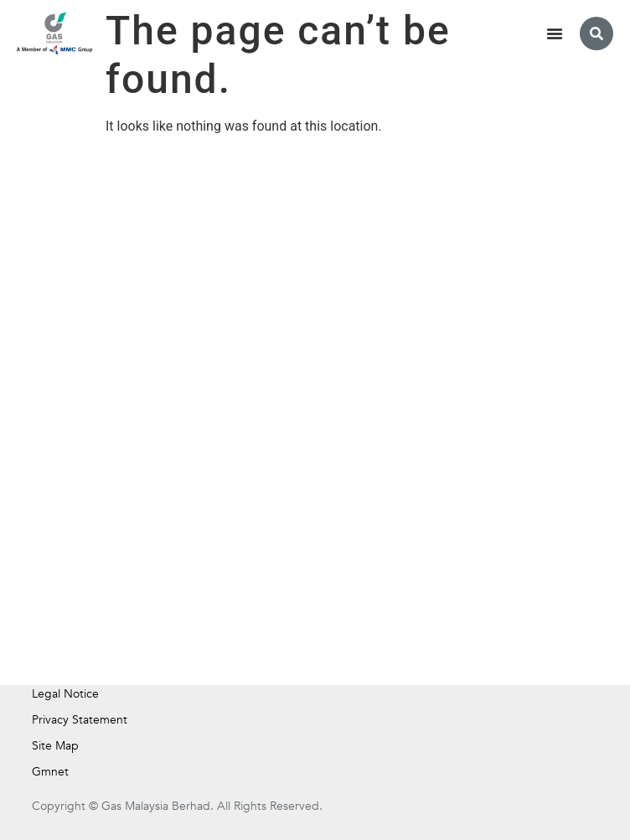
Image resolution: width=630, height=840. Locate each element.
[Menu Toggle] (555, 33)
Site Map (55, 746)
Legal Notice (65, 694)
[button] (596, 33)
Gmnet (50, 772)
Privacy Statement (80, 720)
